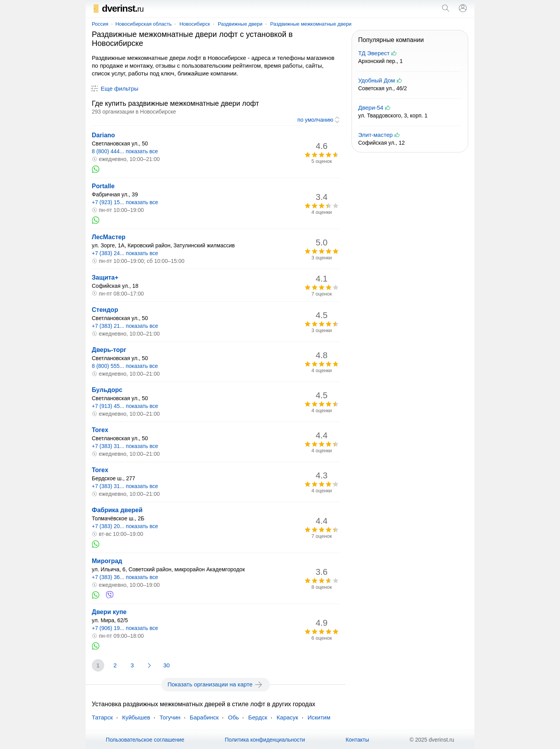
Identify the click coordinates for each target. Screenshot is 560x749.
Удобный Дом (377, 80)
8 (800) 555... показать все (125, 366)
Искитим (319, 717)
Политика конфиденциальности (265, 740)
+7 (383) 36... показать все (125, 577)
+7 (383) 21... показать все (125, 326)
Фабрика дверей (117, 510)
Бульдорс (107, 390)
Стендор (105, 310)
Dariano (103, 135)
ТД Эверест (374, 53)
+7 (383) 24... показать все (125, 253)
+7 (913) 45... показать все (125, 406)
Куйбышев (136, 717)
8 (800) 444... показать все (125, 151)
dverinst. (118, 8)
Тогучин (170, 717)
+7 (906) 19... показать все (125, 628)
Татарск (102, 717)
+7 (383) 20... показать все (125, 526)
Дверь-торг (109, 350)
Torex (100, 430)
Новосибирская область (144, 24)
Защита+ (105, 277)
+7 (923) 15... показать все (125, 202)
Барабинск (204, 717)
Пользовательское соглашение (145, 740)
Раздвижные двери (240, 24)
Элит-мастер (375, 135)
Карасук (287, 717)
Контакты (357, 740)
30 (167, 665)
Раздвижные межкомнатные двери (311, 24)
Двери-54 (371, 108)
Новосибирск (195, 24)
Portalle (103, 186)
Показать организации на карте (216, 684)
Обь (233, 717)
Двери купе (109, 612)
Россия (100, 24)
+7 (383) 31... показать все (125, 446)
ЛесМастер (109, 237)
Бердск (258, 717)
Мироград (107, 561)
